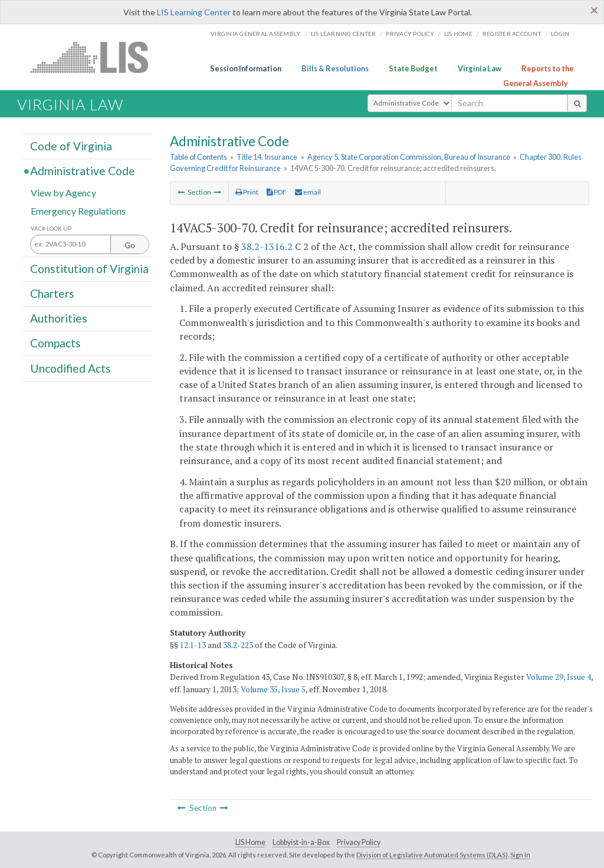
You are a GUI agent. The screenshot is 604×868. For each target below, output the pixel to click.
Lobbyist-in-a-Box (301, 842)
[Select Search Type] (410, 103)
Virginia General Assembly (255, 34)
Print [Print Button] (247, 192)
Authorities (59, 318)
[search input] (509, 103)
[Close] (594, 10)
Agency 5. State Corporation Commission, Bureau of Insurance (409, 157)
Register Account (512, 34)
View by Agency (63, 192)
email (308, 192)
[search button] (577, 103)
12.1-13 (193, 645)
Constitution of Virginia (89, 269)
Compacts (55, 343)
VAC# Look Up (51, 228)
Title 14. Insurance (267, 157)
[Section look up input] (90, 245)
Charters (52, 293)
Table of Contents (198, 157)
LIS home (458, 34)
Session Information (246, 68)
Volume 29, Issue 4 (559, 677)
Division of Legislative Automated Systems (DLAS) (432, 855)
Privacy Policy (410, 34)
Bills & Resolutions (335, 68)
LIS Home (250, 842)
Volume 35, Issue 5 (273, 689)
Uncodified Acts (70, 368)
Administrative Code (83, 171)
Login (560, 34)
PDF (277, 192)
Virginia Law (480, 68)
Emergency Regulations (78, 210)
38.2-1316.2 (267, 246)
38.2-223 (238, 645)
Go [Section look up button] (130, 245)
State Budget (413, 68)
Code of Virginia (71, 146)
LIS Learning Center (194, 12)
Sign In (520, 855)
